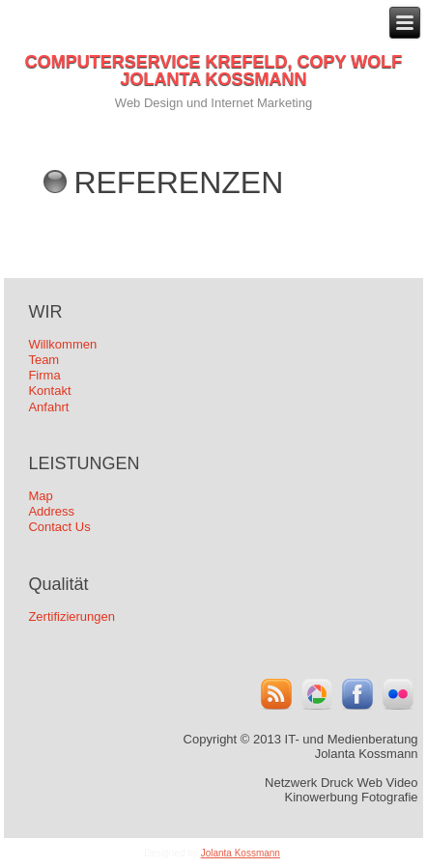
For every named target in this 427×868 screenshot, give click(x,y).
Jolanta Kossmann (241, 853)
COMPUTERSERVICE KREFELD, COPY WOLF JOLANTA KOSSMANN (213, 70)
